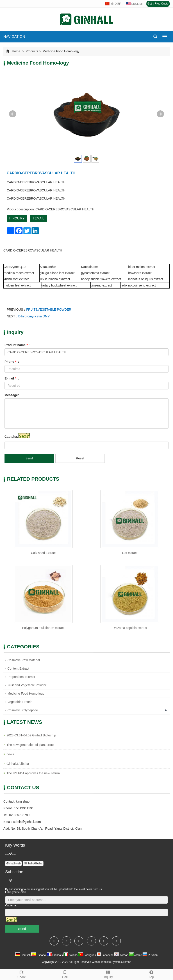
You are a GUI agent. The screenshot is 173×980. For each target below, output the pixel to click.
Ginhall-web (13, 864)
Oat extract (130, 553)
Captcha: (11, 437)
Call (65, 974)
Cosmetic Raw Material (24, 660)
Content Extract (18, 668)
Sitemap (126, 962)
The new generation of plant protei (30, 745)
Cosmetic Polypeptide (23, 710)
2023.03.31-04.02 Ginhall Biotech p (31, 735)
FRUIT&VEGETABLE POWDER (49, 310)
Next (160, 114)
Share (22, 974)
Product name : (17, 345)
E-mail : (12, 378)
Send (29, 458)
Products (32, 51)
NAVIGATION (14, 37)
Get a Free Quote (158, 4)
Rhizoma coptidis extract (130, 628)
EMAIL (38, 218)
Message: (12, 395)
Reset (80, 458)
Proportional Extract (21, 677)
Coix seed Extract (43, 553)
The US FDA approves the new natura (33, 773)
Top (151, 974)
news (10, 754)
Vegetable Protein (20, 702)
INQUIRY (17, 218)
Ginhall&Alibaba (18, 764)
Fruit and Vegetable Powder (27, 685)
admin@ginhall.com (27, 822)
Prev (13, 114)
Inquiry (108, 974)
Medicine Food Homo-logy (60, 51)
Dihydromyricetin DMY (34, 316)
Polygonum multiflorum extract (43, 628)
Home (16, 51)
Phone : (12, 362)
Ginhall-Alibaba (33, 864)
